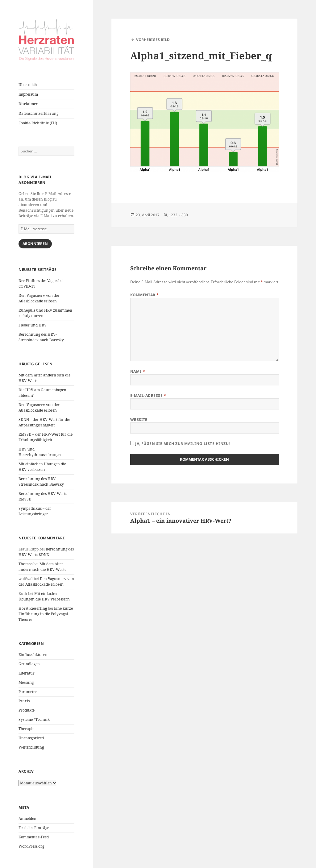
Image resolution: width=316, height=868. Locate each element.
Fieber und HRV (33, 325)
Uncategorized (31, 738)
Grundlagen (29, 664)
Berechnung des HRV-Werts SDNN (46, 552)
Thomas (25, 564)
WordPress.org (31, 846)
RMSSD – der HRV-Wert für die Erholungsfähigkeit (46, 437)
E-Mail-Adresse (148, 395)
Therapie (26, 729)
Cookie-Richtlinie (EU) (38, 123)
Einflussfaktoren (33, 655)
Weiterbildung (31, 747)
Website (139, 419)
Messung (26, 682)
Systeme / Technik (34, 719)
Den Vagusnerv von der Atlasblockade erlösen (39, 298)
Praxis (24, 701)
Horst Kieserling (33, 608)
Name (138, 371)
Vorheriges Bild (153, 40)
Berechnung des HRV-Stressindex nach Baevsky (41, 337)
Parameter (28, 692)
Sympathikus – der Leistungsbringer (35, 511)
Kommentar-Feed (34, 837)
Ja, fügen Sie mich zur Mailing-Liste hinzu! (180, 444)
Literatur (27, 673)
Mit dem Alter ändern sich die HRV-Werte (42, 567)
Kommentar (145, 295)
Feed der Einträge (34, 828)
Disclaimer (28, 104)
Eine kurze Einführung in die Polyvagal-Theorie (46, 614)
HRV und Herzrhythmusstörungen (41, 452)
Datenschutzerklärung (38, 113)
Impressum (28, 94)
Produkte (27, 710)
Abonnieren (35, 244)
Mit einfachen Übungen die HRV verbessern (42, 467)
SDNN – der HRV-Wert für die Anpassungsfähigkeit (44, 422)
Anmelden (27, 818)
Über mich (28, 85)
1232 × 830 (178, 215)
